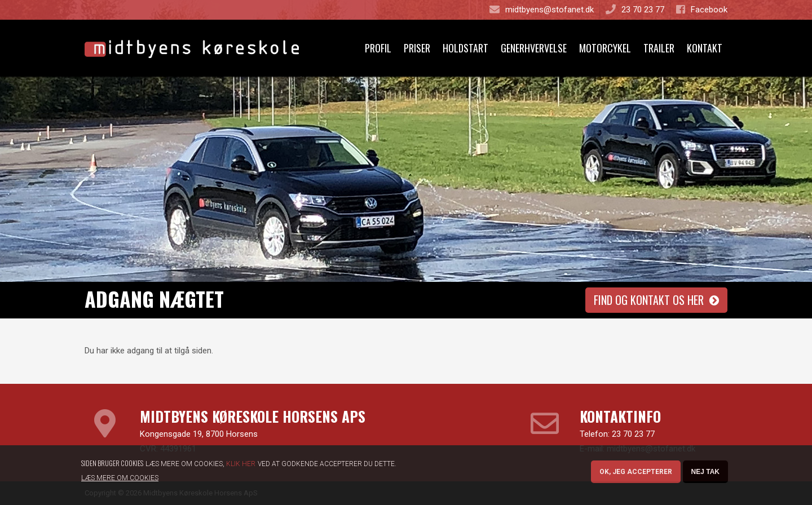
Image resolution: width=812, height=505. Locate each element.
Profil (378, 48)
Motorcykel (605, 48)
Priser (417, 48)
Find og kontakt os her (649, 300)
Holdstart (465, 48)
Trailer (659, 48)
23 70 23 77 (633, 434)
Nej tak (705, 474)
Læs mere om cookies (120, 480)
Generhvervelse (534, 48)
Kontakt (705, 48)
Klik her (241, 466)
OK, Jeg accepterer (636, 474)
